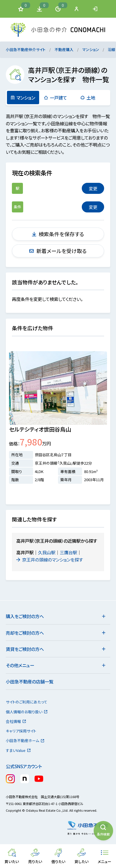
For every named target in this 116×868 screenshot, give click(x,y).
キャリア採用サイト (21, 731)
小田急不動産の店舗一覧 (30, 681)
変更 (93, 188)
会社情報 (16, 721)
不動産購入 (64, 49)
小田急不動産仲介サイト (26, 49)
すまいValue (18, 750)
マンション (91, 49)
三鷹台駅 (68, 552)
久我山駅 (47, 552)
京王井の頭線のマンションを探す (50, 560)
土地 (88, 98)
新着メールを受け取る (58, 251)
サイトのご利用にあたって (27, 702)
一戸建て (55, 98)
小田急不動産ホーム (25, 740)
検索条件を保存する (58, 234)
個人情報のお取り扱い (27, 712)
